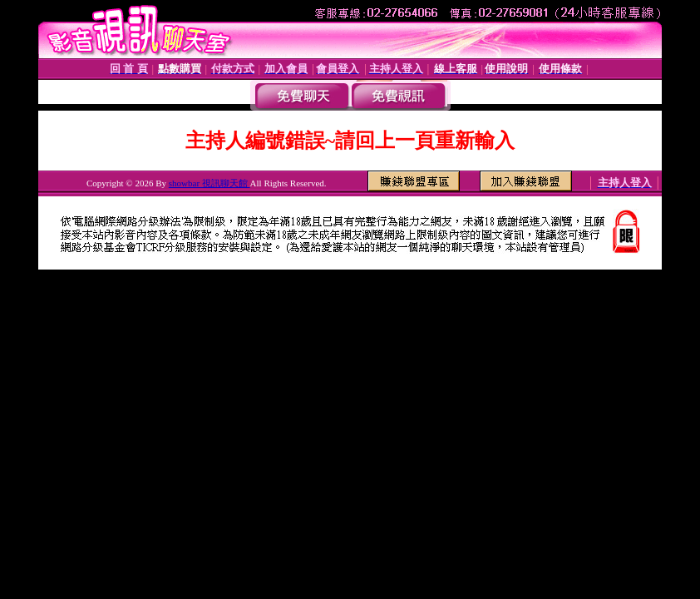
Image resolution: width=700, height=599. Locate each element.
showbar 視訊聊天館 (210, 183)
